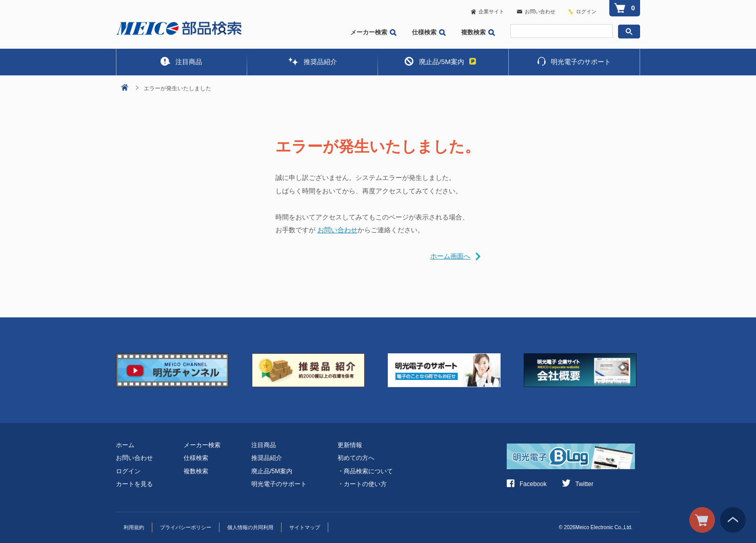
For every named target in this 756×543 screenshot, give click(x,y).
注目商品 (181, 61)
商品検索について (365, 471)
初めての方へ (356, 458)
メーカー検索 (373, 32)
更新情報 (350, 445)
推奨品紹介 (312, 61)
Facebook (527, 484)
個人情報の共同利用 (250, 527)
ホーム (125, 445)
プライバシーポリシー (186, 527)
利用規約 (134, 527)
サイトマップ (305, 527)
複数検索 (478, 32)
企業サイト (488, 12)
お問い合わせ (536, 12)
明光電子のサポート (574, 61)
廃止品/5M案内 (440, 61)
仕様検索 (429, 32)
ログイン (586, 12)
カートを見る (134, 484)
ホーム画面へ (450, 256)
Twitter (578, 484)
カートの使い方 (362, 484)
